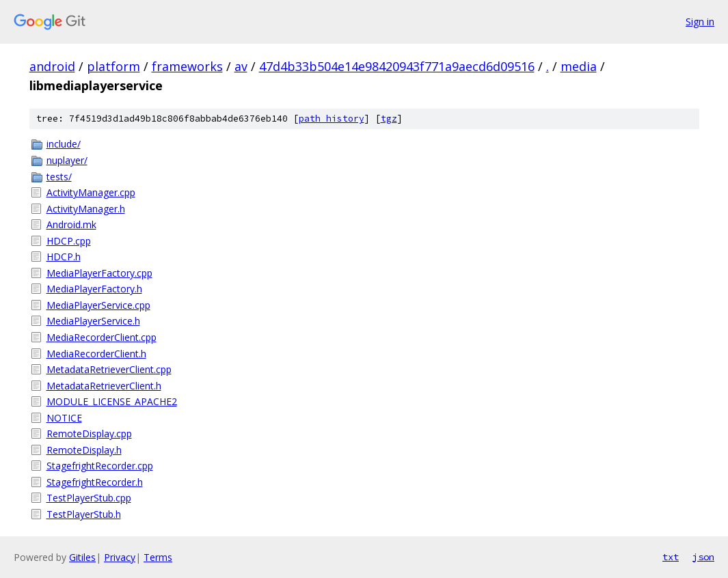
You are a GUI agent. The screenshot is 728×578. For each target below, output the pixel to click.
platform (113, 66)
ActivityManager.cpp (91, 192)
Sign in (700, 22)
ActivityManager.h (86, 209)
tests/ (59, 177)
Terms (158, 557)
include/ (64, 144)
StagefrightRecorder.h (95, 482)
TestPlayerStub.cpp (89, 498)
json (703, 557)
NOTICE (64, 418)
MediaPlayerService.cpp (98, 305)
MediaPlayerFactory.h (94, 289)
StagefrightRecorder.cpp (100, 466)
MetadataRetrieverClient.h (104, 386)
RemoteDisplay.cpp (89, 433)
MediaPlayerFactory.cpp (99, 273)
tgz (389, 119)
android (52, 66)
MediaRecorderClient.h (96, 354)
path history (332, 119)
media (579, 66)
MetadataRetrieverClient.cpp (109, 369)
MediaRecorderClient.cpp (102, 337)
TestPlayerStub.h (84, 514)
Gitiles (82, 557)
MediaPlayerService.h (93, 321)
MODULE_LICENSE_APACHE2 (112, 401)
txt (671, 557)
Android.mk (71, 224)
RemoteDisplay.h (84, 450)
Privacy (120, 557)
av (241, 66)
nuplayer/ (67, 160)
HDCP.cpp (69, 241)
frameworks (187, 66)
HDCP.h (64, 257)
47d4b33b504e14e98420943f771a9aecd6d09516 (397, 66)
